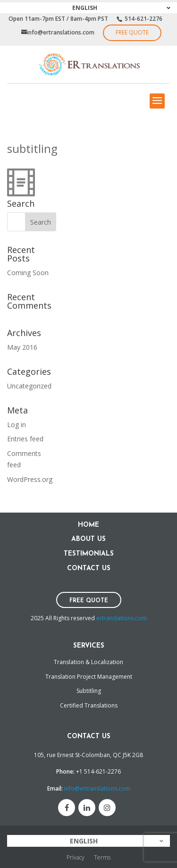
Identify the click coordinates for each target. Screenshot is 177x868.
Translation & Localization (88, 662)
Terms (102, 857)
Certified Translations (89, 705)
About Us (88, 539)
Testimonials (89, 554)
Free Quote (132, 32)
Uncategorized (29, 386)
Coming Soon (28, 273)
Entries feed (25, 439)
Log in (17, 425)
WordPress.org (30, 479)
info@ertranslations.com (97, 788)
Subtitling (89, 691)
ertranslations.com (122, 618)
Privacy (76, 857)
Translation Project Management (89, 677)
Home (88, 525)
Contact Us (89, 569)
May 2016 (22, 347)
